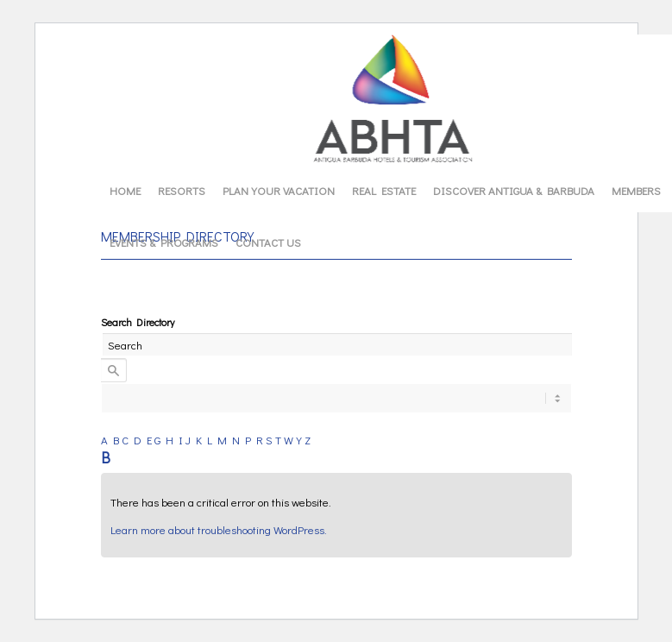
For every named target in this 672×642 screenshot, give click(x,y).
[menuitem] (125, 191)
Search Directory (138, 322)
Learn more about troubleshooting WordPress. (219, 529)
